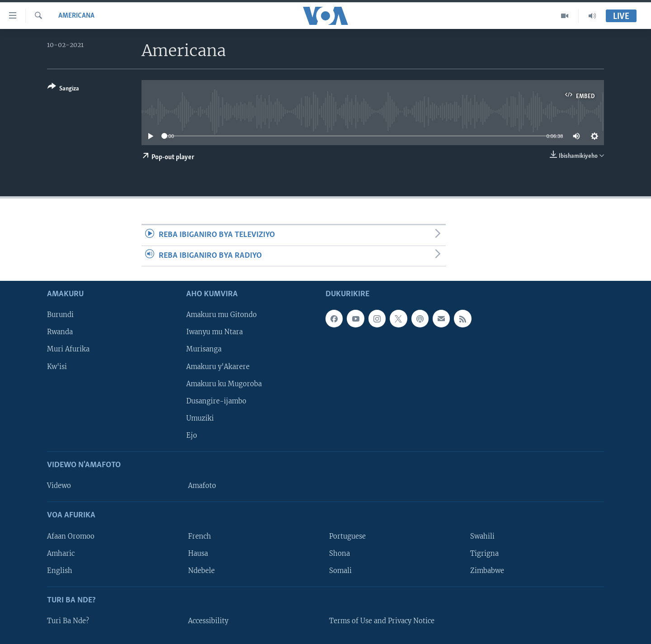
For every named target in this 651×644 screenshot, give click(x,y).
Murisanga (204, 349)
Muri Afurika (68, 349)
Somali (340, 571)
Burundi (60, 315)
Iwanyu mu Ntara (215, 332)
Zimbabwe (487, 571)
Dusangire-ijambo (216, 401)
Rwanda (60, 332)
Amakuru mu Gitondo (222, 315)
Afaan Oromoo (71, 536)
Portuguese (347, 536)
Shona (340, 554)
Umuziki (200, 418)
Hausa (198, 554)
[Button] (63, 89)
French (200, 536)
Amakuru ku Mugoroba (224, 384)
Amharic (61, 554)
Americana (76, 16)
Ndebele (201, 571)
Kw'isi (57, 366)
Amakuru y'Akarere (218, 366)
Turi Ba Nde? (68, 621)
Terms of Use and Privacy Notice (382, 621)
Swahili (482, 536)
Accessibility (208, 621)
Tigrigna (484, 554)
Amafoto (202, 486)
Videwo (59, 486)
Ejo (192, 436)
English (60, 571)
